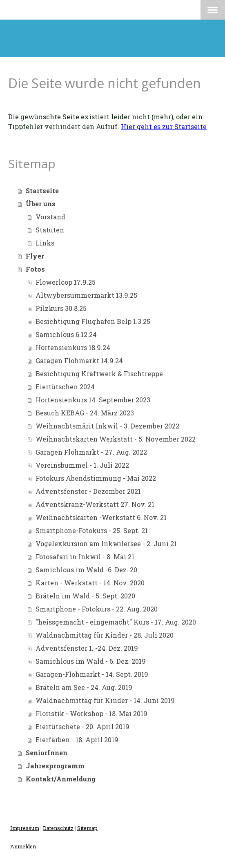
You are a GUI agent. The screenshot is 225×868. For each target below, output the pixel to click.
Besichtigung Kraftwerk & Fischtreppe (99, 374)
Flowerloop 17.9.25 (66, 282)
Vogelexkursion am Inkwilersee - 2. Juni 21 (106, 543)
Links (45, 243)
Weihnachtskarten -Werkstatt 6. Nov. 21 (101, 517)
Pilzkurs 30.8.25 (61, 308)
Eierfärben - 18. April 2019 (77, 740)
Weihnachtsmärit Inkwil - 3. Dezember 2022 (107, 426)
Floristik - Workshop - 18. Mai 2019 (91, 713)
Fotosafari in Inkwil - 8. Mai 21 (85, 557)
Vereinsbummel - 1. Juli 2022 (82, 465)
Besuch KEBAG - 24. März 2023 (85, 413)
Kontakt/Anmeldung (61, 779)
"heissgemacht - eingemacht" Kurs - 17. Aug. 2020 (116, 622)
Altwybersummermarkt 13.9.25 (86, 295)
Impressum (25, 828)
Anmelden (23, 846)
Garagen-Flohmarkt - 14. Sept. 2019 (92, 674)
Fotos (35, 269)
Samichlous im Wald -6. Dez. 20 (86, 570)
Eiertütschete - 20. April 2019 (82, 726)
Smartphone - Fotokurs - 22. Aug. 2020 (97, 609)
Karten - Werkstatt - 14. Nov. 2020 (90, 583)
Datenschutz (58, 828)
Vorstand (50, 217)
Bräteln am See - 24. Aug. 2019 (84, 687)
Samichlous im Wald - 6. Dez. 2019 (91, 661)
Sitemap (87, 828)
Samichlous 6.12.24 (66, 334)
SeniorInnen (47, 753)
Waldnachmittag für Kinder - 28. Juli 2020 (105, 635)
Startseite (42, 191)
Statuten (50, 230)
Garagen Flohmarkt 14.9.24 (79, 360)
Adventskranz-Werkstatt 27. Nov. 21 (95, 504)
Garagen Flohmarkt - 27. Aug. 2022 (91, 452)
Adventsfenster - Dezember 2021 (88, 491)
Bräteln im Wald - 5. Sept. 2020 (85, 596)
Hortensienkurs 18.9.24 (73, 347)
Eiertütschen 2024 (65, 387)
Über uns (41, 204)
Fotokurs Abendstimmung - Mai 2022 (96, 478)
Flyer (35, 256)
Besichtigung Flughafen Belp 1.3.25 (93, 321)
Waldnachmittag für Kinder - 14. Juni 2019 (105, 700)
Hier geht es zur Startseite (164, 126)
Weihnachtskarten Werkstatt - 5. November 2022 (116, 439)
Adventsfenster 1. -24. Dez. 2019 (87, 648)
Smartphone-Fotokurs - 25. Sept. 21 (92, 530)
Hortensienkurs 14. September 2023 (93, 400)
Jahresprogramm (55, 766)
